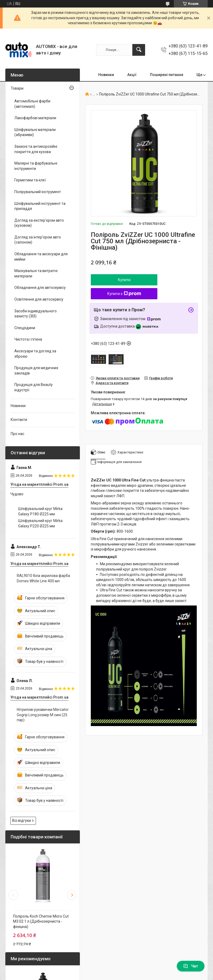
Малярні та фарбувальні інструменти (36, 166)
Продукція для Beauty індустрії (34, 387)
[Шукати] (139, 50)
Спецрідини (25, 328)
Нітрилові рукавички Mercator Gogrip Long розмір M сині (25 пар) (43, 715)
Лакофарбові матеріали (35, 118)
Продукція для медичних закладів (36, 371)
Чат (191, 966)
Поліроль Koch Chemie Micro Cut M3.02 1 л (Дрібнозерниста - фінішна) (41, 921)
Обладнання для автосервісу (40, 288)
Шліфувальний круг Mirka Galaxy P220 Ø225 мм (40, 523)
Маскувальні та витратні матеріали (36, 273)
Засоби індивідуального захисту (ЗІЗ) (36, 314)
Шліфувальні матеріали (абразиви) (35, 132)
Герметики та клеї (30, 180)
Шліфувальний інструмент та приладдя (40, 206)
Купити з (124, 294)
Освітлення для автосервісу (39, 299)
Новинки (106, 75)
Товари (17, 88)
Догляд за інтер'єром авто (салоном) (38, 240)
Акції (132, 75)
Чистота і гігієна (28, 339)
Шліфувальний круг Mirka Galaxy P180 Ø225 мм (40, 511)
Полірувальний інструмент (38, 192)
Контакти (19, 420)
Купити (124, 280)
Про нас (17, 434)
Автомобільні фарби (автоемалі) (32, 104)
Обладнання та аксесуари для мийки (41, 257)
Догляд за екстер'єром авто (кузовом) (39, 223)
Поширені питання (167, 75)
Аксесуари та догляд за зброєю (35, 354)
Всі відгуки (22, 820)
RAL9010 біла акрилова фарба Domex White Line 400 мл (43, 578)
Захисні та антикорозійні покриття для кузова (36, 149)
